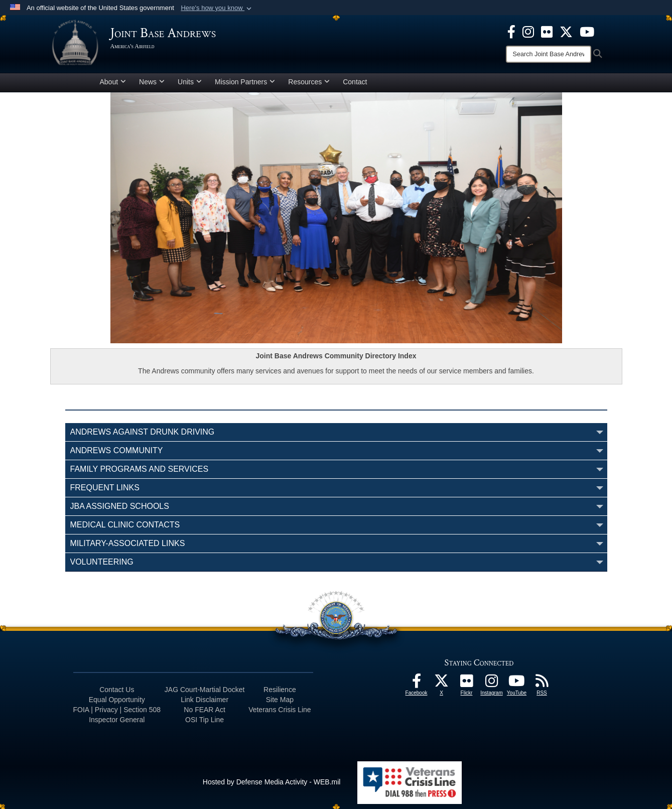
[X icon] (566, 31)
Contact (355, 82)
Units (190, 82)
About (113, 82)
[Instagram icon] (528, 31)
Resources (309, 82)
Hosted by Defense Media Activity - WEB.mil (272, 782)
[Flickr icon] (547, 31)
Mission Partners (245, 82)
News (152, 82)
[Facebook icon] (511, 31)
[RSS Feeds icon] (542, 684)
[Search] (549, 54)
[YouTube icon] (587, 31)
